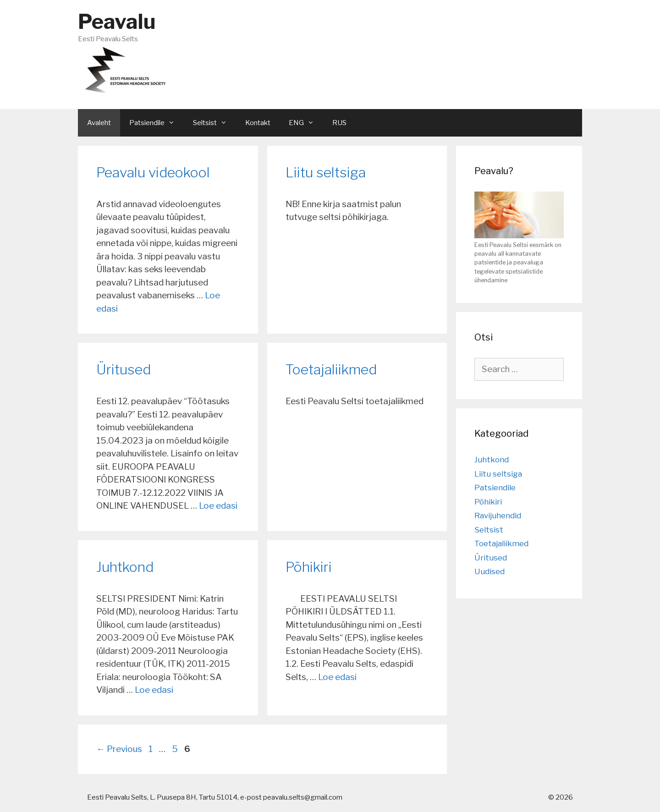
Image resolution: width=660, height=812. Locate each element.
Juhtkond (125, 567)
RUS (339, 123)
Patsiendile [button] (157, 123)
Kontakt (258, 123)
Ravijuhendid (498, 516)
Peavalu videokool (153, 172)
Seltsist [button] (214, 123)
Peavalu (117, 22)
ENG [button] (306, 123)
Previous (119, 749)
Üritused (124, 369)
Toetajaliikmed (331, 369)
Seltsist (489, 530)
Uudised (489, 571)
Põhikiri (309, 567)
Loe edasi (218, 506)
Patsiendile (495, 488)
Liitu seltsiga (326, 172)
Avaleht (99, 123)
